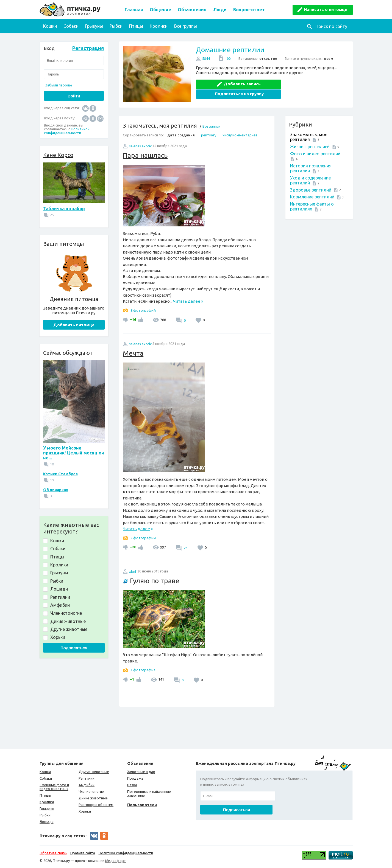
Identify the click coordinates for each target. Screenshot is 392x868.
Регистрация (88, 48)
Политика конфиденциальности (126, 853)
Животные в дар (141, 772)
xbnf (133, 571)
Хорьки (85, 811)
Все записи (211, 126)
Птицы (136, 26)
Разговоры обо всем (96, 805)
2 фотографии (143, 538)
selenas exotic (140, 146)
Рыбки (116, 26)
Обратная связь (53, 853)
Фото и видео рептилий (315, 154)
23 (185, 548)
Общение (160, 10)
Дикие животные (93, 798)
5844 (206, 59)
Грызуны (94, 26)
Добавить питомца (74, 325)
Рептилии (87, 778)
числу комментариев (240, 135)
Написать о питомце (326, 9)
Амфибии (87, 785)
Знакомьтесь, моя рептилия (309, 137)
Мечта (133, 353)
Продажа (135, 778)
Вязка (132, 785)
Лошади (47, 822)
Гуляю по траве (155, 581)
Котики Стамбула (60, 474)
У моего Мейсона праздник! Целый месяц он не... (74, 453)
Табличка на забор (64, 209)
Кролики (159, 26)
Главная (134, 10)
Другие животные (94, 772)
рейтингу (209, 135)
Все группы (186, 26)
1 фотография (143, 670)
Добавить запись (236, 84)
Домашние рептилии (230, 50)
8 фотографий (143, 310)
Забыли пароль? (59, 85)
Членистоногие (91, 791)
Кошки (50, 26)
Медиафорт (116, 861)
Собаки (71, 26)
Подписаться (74, 648)
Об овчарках (56, 490)
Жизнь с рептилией (310, 147)
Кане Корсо (58, 155)
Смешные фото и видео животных (54, 787)
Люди (220, 10)
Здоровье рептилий (311, 190)
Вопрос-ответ (249, 10)
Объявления (192, 10)
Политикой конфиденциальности (67, 131)
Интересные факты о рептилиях (312, 206)
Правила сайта (83, 853)
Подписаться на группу (311, 84)
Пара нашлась (145, 155)
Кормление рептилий (312, 197)
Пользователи (142, 805)
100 (228, 59)
